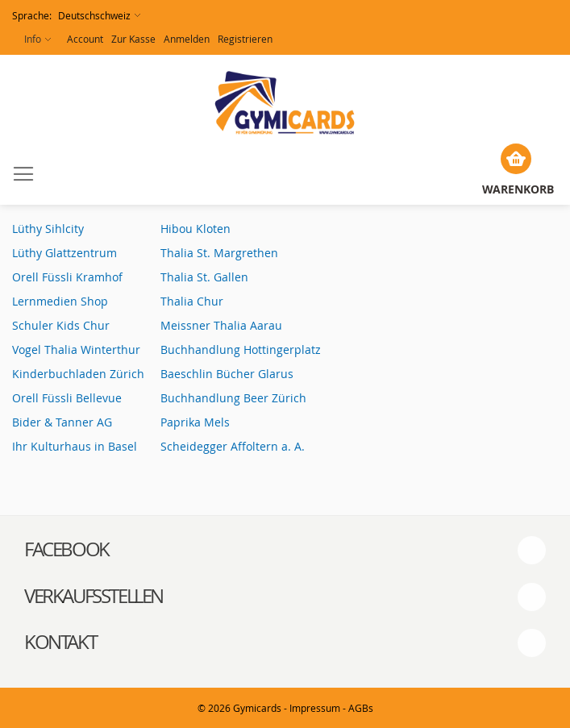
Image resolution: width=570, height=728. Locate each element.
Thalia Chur (192, 301)
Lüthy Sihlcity (48, 229)
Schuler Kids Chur (61, 325)
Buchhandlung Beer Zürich (233, 398)
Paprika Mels (195, 422)
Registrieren (245, 39)
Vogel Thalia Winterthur (76, 349)
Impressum (315, 708)
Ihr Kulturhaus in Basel (75, 446)
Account (85, 39)
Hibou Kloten (196, 229)
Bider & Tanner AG (64, 422)
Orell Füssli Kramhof (67, 277)
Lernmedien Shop (60, 301)
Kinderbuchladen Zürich (78, 374)
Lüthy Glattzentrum (64, 253)
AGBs (361, 708)
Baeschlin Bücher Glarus (227, 374)
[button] (76, 16)
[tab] (285, 550)
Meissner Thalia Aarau (221, 325)
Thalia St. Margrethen (219, 253)
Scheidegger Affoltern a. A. (233, 446)
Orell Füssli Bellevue (67, 398)
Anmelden (187, 39)
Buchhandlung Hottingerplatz (241, 349)
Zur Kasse (133, 39)
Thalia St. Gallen (204, 277)
